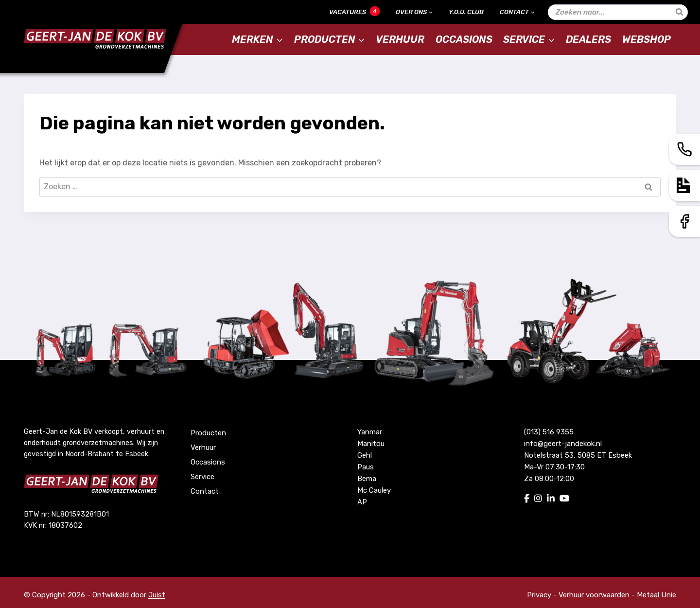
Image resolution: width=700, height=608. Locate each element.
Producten (208, 433)
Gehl (365, 455)
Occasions (464, 39)
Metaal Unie (656, 595)
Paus (366, 467)
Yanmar (370, 432)
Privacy (539, 595)
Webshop (647, 39)
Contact (205, 491)
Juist (157, 595)
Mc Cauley (374, 490)
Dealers (588, 39)
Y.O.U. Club (466, 12)
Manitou (371, 444)
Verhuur (400, 39)
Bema (367, 479)
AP (362, 502)
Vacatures (354, 11)
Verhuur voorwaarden (594, 595)
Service (202, 477)
